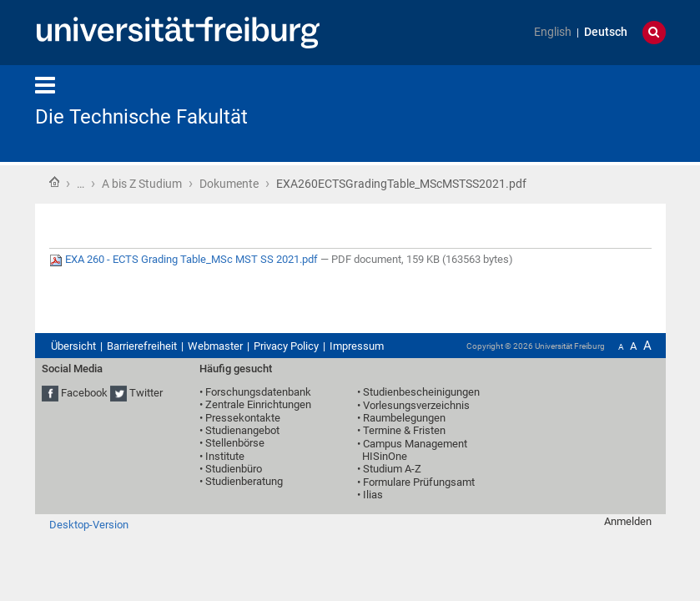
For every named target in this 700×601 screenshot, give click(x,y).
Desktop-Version (89, 525)
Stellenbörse (235, 443)
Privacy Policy (286, 346)
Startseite (54, 182)
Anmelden (628, 521)
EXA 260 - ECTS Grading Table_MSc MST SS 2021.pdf (185, 259)
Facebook (84, 393)
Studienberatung (244, 481)
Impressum (357, 346)
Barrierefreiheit (142, 346)
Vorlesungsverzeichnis (416, 405)
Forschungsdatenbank (258, 392)
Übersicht (73, 346)
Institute (225, 456)
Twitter (146, 393)
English (553, 32)
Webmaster (215, 346)
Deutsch (606, 32)
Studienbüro (234, 469)
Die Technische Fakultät (141, 117)
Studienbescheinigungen (421, 392)
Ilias (373, 495)
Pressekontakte (243, 418)
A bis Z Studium (142, 184)
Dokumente (229, 184)
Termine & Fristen (404, 430)
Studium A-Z (392, 469)
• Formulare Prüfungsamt (416, 482)
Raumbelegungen (404, 418)
